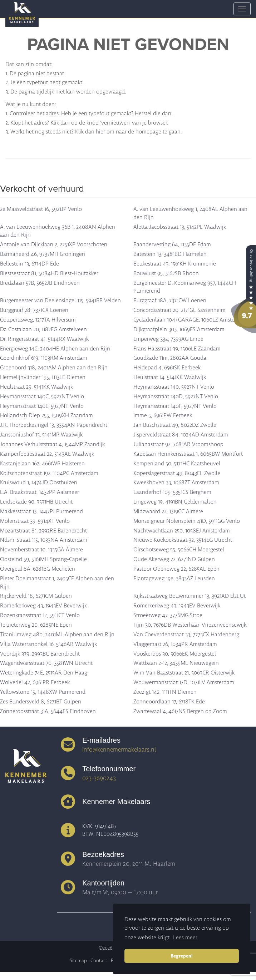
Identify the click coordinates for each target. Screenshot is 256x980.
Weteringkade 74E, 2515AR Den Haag (44, 673)
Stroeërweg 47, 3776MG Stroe (168, 615)
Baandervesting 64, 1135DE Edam (172, 244)
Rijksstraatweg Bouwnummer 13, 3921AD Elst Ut (189, 596)
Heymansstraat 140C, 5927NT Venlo (42, 396)
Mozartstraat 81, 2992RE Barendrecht (43, 531)
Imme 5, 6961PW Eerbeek (163, 415)
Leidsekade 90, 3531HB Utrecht (36, 502)
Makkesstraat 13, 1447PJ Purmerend (41, 511)
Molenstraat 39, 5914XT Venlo (35, 521)
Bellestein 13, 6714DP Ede (29, 264)
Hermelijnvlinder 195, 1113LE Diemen (43, 377)
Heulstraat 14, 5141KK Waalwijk (170, 377)
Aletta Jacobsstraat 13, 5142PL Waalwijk (180, 227)
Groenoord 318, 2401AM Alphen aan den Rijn (54, 368)
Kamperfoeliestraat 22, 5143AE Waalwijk (47, 454)
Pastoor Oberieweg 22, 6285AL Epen (176, 569)
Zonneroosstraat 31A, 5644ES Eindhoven (48, 711)
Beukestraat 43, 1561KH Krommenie (175, 264)
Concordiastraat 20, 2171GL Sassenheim (179, 310)
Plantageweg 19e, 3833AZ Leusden (174, 579)
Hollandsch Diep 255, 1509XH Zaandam (46, 415)
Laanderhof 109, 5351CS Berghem (172, 492)
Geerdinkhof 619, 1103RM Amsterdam (44, 358)
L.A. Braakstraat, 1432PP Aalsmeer (40, 492)
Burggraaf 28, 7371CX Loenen (34, 310)
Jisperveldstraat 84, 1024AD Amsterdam (181, 435)
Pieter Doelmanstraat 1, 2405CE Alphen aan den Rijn (57, 583)
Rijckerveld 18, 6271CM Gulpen (36, 596)
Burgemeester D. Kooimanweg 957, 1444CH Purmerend (185, 287)
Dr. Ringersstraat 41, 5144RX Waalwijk (44, 339)
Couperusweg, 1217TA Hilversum (38, 320)
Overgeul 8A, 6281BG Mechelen (38, 569)
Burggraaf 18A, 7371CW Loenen (170, 300)
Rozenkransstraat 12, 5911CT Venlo (40, 615)
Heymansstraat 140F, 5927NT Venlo (175, 406)
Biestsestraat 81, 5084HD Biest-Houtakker (49, 273)
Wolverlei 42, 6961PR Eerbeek (35, 682)
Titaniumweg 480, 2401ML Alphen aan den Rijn (57, 635)
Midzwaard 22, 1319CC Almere (168, 511)
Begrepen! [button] (182, 956)
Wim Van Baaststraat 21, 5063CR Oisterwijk (184, 673)
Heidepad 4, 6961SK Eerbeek (167, 368)
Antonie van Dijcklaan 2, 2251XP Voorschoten (54, 244)
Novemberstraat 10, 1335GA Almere (41, 550)
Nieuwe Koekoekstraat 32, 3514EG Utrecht (183, 540)
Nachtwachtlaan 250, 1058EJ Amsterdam (182, 531)
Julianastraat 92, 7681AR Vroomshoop (178, 444)
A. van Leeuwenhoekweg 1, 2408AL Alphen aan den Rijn (190, 213)
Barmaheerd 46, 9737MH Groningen (43, 254)
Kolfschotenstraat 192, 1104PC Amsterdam (49, 473)
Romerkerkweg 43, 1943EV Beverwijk (43, 606)
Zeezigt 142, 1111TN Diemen (165, 692)
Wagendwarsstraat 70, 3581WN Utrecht (46, 663)
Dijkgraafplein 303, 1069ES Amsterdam (179, 329)
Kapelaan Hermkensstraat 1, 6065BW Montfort (188, 454)
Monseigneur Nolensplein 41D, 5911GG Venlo (187, 521)
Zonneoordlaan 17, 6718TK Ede (169, 702)
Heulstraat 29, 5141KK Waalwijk (36, 387)
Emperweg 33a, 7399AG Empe (168, 339)
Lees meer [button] (185, 938)
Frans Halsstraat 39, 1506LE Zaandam (177, 349)
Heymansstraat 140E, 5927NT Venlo (42, 406)
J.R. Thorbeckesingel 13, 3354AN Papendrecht (54, 425)
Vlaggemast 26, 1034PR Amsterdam (175, 644)
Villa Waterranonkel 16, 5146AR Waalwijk (48, 644)
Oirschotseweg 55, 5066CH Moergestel (179, 550)
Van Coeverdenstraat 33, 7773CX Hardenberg (186, 635)
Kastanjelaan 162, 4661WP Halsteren (42, 464)
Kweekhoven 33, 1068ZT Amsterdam (176, 483)
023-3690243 (99, 778)
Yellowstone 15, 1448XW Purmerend (43, 692)
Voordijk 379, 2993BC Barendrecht (40, 654)
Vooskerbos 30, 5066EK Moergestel (175, 654)
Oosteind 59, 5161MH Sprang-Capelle (43, 559)
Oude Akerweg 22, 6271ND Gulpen (174, 559)
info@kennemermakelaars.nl (119, 749)
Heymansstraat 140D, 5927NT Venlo (176, 396)
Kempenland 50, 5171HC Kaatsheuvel (177, 464)
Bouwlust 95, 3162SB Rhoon (166, 273)
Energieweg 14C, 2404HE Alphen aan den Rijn (55, 349)
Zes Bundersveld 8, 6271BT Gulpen (41, 702)
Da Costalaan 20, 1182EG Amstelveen (43, 329)
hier (100, 132)
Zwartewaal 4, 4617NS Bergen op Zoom (180, 711)
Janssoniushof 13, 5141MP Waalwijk (41, 435)
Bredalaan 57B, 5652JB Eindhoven (40, 283)
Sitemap (78, 961)
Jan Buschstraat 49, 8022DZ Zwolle (175, 425)
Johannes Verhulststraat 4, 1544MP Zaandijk (52, 444)
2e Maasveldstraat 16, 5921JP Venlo (41, 209)
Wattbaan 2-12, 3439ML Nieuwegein (176, 663)
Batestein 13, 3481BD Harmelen (170, 254)
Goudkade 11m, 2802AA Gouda (170, 358)
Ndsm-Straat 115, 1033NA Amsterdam (44, 540)
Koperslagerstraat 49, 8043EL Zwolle (177, 473)
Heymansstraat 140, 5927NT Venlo (174, 387)
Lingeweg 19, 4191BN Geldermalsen (175, 502)
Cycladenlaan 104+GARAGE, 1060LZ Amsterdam (190, 320)
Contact (99, 961)
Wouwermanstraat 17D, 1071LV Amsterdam (184, 682)
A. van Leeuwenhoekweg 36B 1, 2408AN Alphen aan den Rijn (58, 231)
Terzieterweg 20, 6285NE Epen (36, 625)
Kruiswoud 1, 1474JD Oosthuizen (39, 483)
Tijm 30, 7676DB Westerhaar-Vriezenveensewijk (190, 625)
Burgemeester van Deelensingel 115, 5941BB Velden (60, 300)
